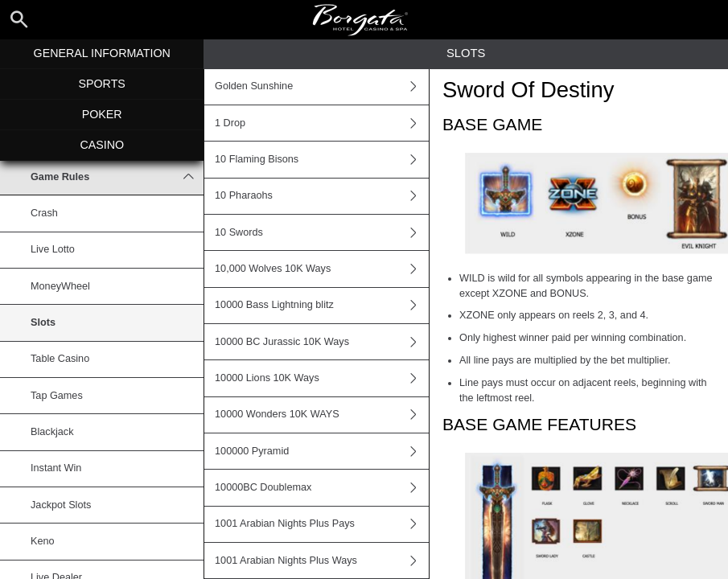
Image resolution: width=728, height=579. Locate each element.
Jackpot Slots (61, 505)
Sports (102, 84)
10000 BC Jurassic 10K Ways (322, 342)
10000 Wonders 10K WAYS (322, 415)
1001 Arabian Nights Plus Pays (322, 524)
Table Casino (60, 359)
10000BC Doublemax (322, 487)
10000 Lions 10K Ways (322, 378)
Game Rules (117, 177)
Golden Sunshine (322, 87)
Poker (102, 114)
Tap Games (57, 396)
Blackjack (52, 432)
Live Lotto (53, 249)
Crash (44, 213)
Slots (43, 322)
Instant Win (56, 468)
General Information (102, 53)
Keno (43, 541)
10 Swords (322, 232)
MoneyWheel (60, 286)
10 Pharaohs (322, 196)
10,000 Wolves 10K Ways (322, 269)
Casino (102, 145)
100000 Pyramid (322, 451)
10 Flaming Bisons (322, 159)
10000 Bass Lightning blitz (322, 306)
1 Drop (322, 123)
